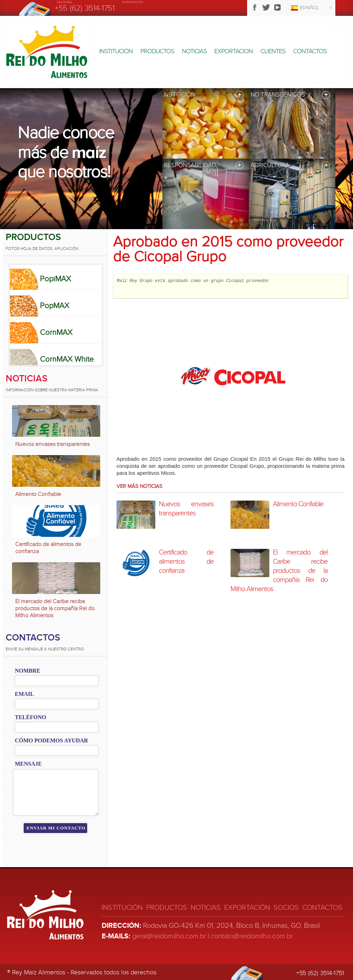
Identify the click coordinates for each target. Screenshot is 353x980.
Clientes (273, 51)
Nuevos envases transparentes (52, 444)
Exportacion (234, 51)
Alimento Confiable (38, 494)
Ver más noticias (139, 486)
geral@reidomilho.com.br (169, 936)
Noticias (194, 51)
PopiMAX (55, 279)
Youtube (277, 7)
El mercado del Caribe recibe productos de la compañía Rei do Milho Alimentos (55, 608)
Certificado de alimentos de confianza (48, 548)
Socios (286, 908)
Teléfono (31, 717)
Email (24, 694)
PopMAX (55, 306)
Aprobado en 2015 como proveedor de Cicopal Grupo (228, 249)
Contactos (310, 51)
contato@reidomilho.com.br (252, 936)
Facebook (255, 7)
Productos (157, 51)
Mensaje (28, 764)
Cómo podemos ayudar (51, 740)
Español (309, 8)
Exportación (247, 908)
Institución (116, 51)
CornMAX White (67, 359)
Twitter (266, 7)
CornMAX (56, 332)
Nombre (28, 671)
